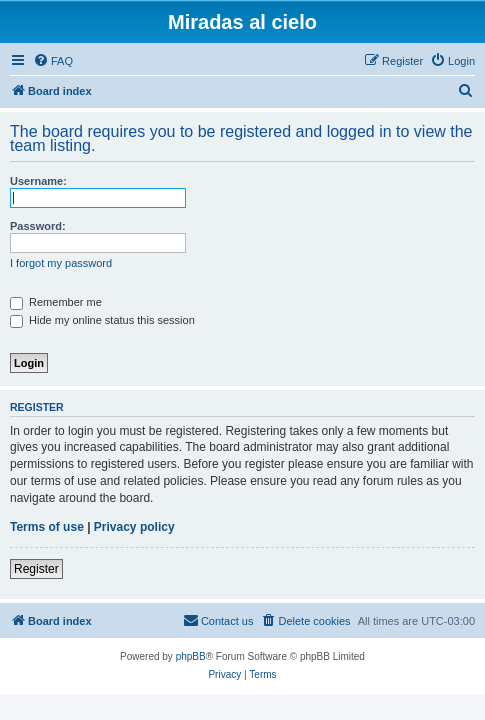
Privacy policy (134, 527)
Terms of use (47, 527)
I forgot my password (61, 263)
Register (36, 569)
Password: (38, 226)
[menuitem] (53, 61)
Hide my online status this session (102, 320)
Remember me (56, 302)
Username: (38, 181)
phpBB (191, 656)
